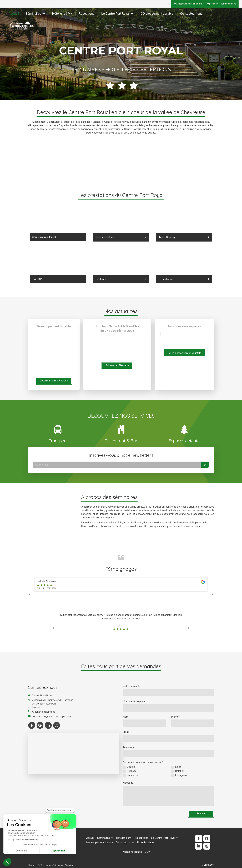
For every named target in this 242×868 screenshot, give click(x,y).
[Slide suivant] (161, 334)
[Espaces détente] (184, 226)
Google (131, 767)
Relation (180, 771)
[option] (121, 585)
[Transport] (58, 429)
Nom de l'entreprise (134, 701)
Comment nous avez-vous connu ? (143, 762)
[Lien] (121, 429)
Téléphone (129, 747)
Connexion (208, 865)
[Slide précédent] (160, 334)
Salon (178, 767)
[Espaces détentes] (184, 429)
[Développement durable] (184, 268)
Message (128, 783)
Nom (126, 717)
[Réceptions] (121, 268)
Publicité (132, 771)
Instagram (181, 775)
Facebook (133, 775)
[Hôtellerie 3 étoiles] (58, 268)
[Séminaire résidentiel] (58, 226)
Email (126, 732)
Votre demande (132, 686)
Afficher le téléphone (44, 712)
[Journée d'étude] (121, 226)
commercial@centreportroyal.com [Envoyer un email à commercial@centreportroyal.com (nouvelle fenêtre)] (51, 716)
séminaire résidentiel (108, 507)
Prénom (176, 717)
